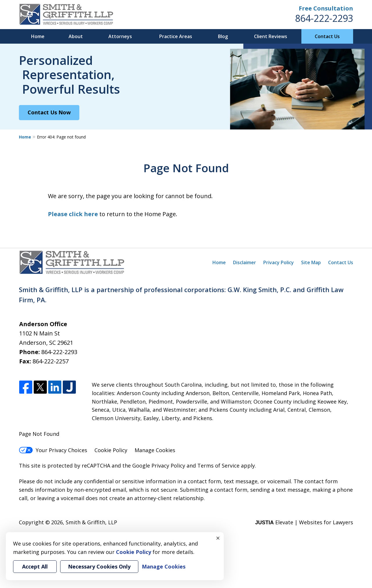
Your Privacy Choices (53, 450)
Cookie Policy (111, 450)
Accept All (35, 566)
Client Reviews (271, 36)
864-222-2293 (324, 18)
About (76, 36)
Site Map (311, 262)
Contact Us (327, 36)
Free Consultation (326, 8)
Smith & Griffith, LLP (91, 522)
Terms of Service (218, 466)
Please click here (73, 214)
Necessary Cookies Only (99, 566)
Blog (223, 36)
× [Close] (218, 538)
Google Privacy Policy (159, 466)
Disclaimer (245, 262)
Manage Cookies (155, 450)
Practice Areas (176, 36)
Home (38, 36)
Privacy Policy (279, 262)
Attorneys (120, 36)
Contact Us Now (49, 112)
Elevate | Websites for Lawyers (304, 522)
